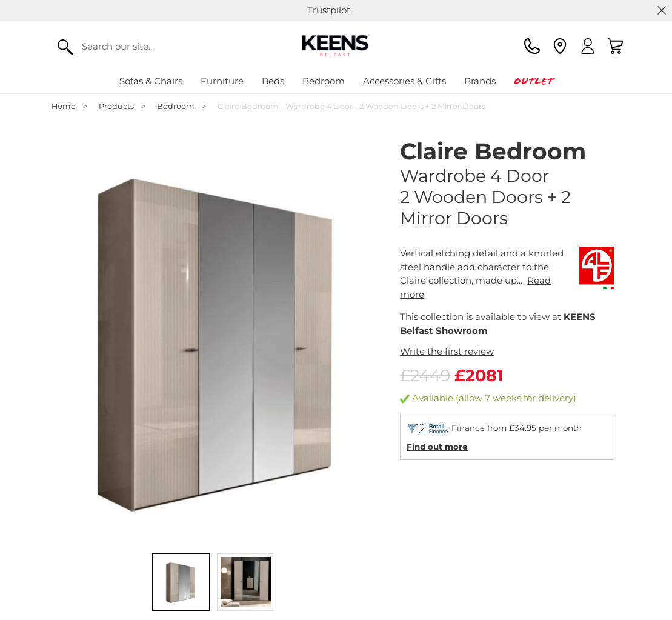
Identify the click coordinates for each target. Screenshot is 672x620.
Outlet (534, 81)
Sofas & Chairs (151, 81)
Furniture (222, 81)
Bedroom (324, 81)
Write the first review (447, 351)
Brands (480, 81)
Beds (273, 81)
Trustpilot (329, 10)
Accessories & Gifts (404, 81)
